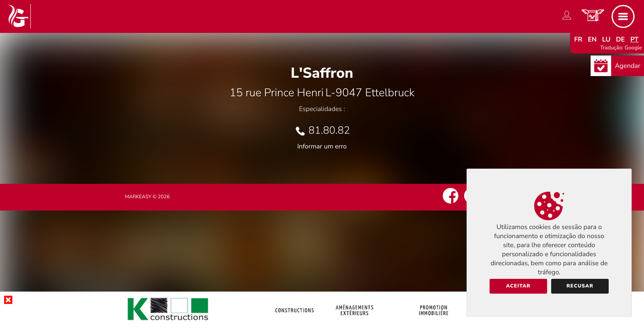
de (621, 39)
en (592, 39)
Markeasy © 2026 (147, 197)
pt (635, 39)
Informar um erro (322, 146)
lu (606, 39)
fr (578, 39)
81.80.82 (329, 130)
